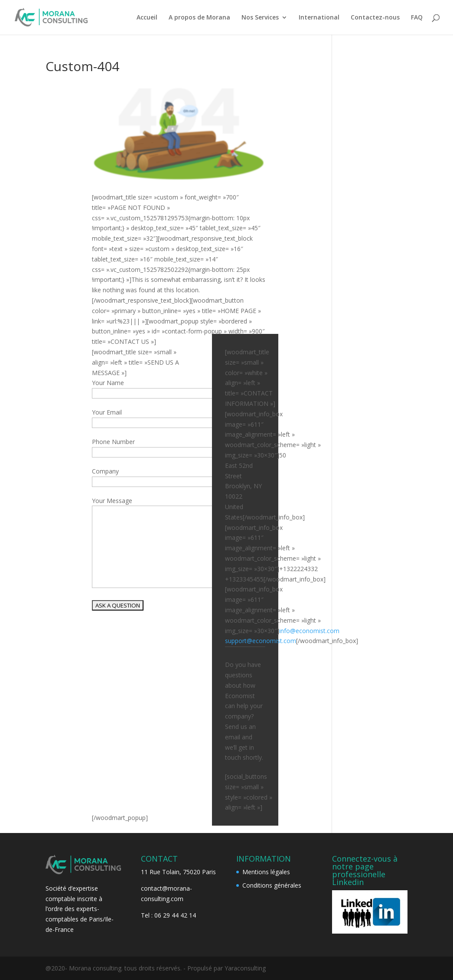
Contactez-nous (375, 18)
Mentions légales (266, 872)
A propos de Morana (199, 18)
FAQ (417, 18)
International (319, 18)
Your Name (108, 383)
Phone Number (113, 442)
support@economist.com (261, 641)
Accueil (147, 18)
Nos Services (260, 18)
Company (105, 471)
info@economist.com (309, 631)
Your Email (107, 412)
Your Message (112, 501)
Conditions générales (272, 885)
